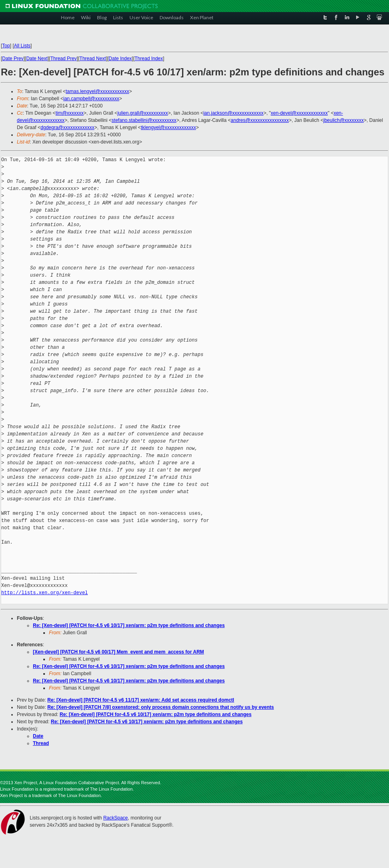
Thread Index (149, 59)
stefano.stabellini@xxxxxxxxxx (144, 120)
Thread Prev (63, 59)
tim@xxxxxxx (69, 113)
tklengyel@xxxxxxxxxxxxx (168, 127)
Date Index (120, 59)
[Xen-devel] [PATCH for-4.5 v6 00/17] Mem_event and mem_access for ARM (119, 652)
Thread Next (93, 59)
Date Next (37, 59)
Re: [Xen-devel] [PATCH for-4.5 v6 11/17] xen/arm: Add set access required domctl (141, 700)
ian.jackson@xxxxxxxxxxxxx (233, 113)
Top (6, 46)
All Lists (22, 46)
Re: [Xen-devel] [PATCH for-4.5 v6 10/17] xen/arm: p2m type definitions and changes (129, 625)
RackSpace (115, 818)
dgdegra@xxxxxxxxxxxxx (67, 127)
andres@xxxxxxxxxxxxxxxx (260, 120)
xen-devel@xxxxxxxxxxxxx (299, 113)
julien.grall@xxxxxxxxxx (143, 113)
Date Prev (13, 59)
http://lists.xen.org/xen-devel (45, 593)
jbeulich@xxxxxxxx (343, 120)
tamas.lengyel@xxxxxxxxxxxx (97, 91)
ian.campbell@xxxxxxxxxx (91, 99)
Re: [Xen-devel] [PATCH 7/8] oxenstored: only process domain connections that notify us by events (161, 707)
